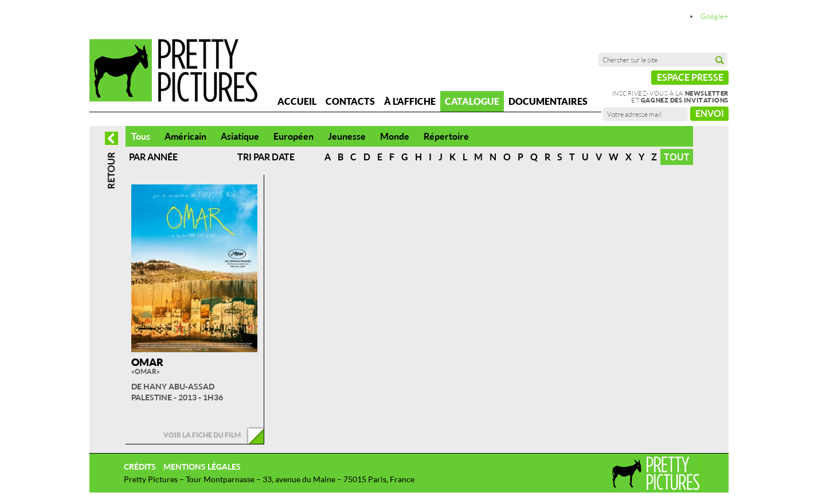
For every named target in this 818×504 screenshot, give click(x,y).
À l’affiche (410, 101)
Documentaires (548, 101)
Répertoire (446, 136)
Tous (141, 136)
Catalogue (472, 101)
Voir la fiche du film (202, 435)
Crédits (140, 466)
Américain (185, 136)
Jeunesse (347, 136)
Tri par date (266, 157)
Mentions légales (202, 466)
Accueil (297, 101)
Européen (293, 136)
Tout (677, 157)
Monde (395, 136)
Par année (153, 157)
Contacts (350, 101)
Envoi (710, 113)
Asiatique (240, 136)
